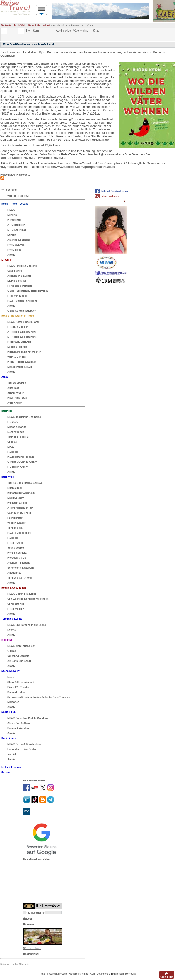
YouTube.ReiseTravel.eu (18, 158)
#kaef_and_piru (109, 163)
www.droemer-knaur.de (92, 140)
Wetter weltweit (32, 948)
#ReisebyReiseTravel (141, 163)
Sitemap (84, 974)
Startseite (6, 25)
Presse (63, 974)
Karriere (73, 974)
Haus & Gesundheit (39, 25)
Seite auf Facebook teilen (114, 191)
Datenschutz (103, 974)
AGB (92, 974)
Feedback (52, 974)
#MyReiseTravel (12, 167)
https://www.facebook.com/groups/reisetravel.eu (80, 167)
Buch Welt (20, 25)
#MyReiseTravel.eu (52, 158)
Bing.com (29, 924)
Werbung (131, 974)
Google (27, 918)
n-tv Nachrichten (35, 913)
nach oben (167, 977)
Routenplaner (31, 954)
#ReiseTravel (81, 163)
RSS (43, 974)
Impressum (118, 974)
